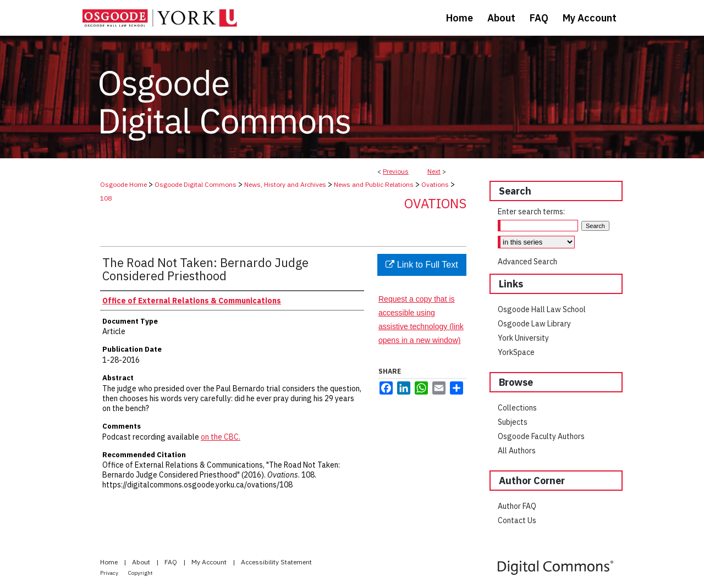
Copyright (141, 573)
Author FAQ (517, 506)
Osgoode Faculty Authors (541, 436)
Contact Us (517, 520)
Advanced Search (527, 262)
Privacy (110, 573)
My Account (210, 562)
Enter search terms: (531, 212)
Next (434, 171)
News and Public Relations (374, 184)
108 (106, 198)
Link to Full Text (422, 265)
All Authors (517, 451)
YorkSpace (516, 352)
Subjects (513, 422)
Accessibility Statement (276, 562)
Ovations (435, 184)
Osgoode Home (123, 184)
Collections (517, 408)
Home (110, 562)
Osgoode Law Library (534, 324)
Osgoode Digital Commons (196, 184)
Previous (396, 171)
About (142, 562)
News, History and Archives (285, 184)
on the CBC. (221, 437)
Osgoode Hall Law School (542, 309)
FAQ (172, 562)
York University (523, 338)
